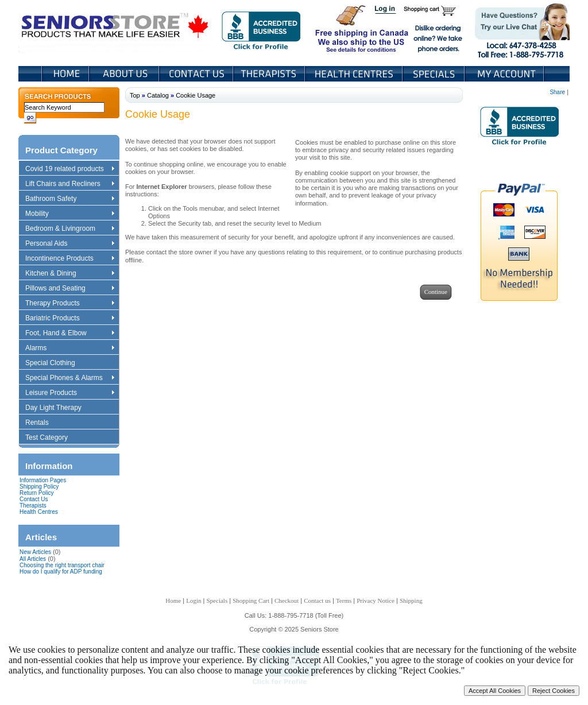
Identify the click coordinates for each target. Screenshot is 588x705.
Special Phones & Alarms (70, 378)
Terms (344, 601)
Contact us (317, 601)
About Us (125, 74)
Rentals (42, 423)
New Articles (35, 552)
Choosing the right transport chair (62, 565)
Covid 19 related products (71, 169)
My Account (505, 74)
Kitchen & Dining (69, 274)
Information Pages (43, 480)
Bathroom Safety (69, 199)
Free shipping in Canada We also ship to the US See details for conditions (339, 28)
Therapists (270, 74)
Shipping (411, 601)
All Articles (33, 559)
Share (557, 92)
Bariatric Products (69, 319)
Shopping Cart (434, 10)
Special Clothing (56, 363)
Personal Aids (69, 244)
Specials (435, 74)
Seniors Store (116, 28)
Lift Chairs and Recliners (69, 184)
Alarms (69, 348)
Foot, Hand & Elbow (69, 334)
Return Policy (36, 493)
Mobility (69, 214)
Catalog (158, 95)
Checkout (287, 601)
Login (386, 10)
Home (66, 74)
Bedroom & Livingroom (69, 229)
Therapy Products (69, 304)
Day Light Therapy (59, 408)
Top (135, 95)
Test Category (52, 438)
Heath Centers (355, 74)
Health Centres (39, 512)
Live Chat (518, 28)
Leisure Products (69, 393)
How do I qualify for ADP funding (61, 572)
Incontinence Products (69, 259)
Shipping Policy (39, 487)
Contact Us (197, 74)
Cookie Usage (196, 95)
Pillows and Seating (69, 289)
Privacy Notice (376, 601)
